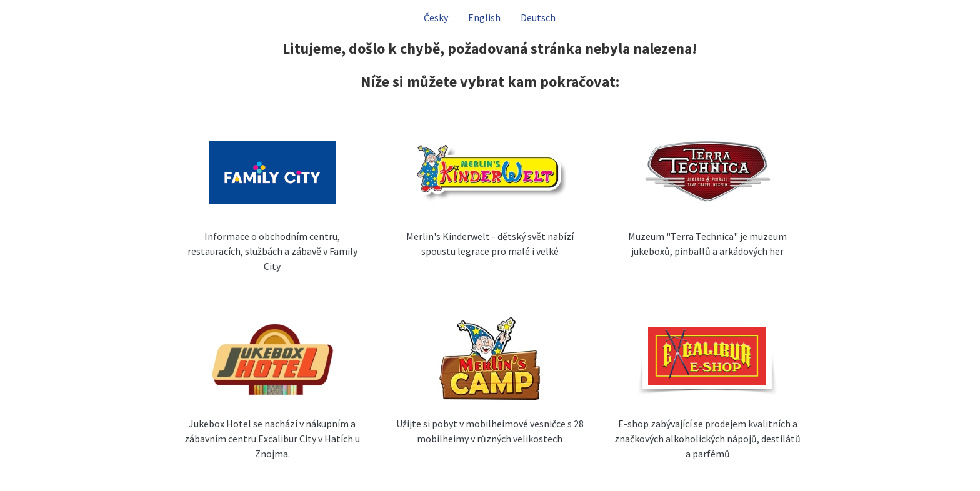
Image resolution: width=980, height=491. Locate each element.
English (484, 17)
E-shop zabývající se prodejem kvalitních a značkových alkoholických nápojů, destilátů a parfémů (707, 439)
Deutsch (538, 17)
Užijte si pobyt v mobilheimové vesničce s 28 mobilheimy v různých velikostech (490, 431)
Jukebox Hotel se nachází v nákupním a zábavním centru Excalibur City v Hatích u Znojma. (272, 439)
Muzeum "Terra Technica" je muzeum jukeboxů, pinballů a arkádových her (707, 244)
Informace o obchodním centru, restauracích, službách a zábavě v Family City (272, 251)
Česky (436, 17)
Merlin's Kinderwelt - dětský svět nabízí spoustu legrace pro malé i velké (490, 244)
